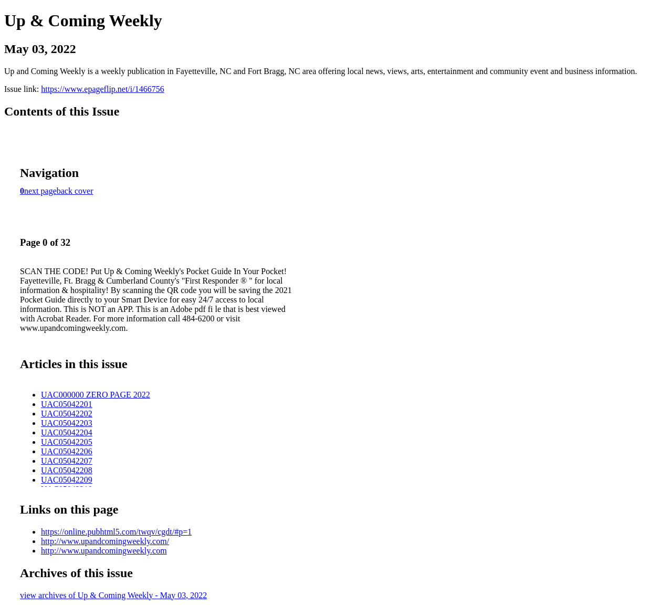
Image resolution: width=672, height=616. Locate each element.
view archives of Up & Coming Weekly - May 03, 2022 (113, 595)
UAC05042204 (67, 432)
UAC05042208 (67, 470)
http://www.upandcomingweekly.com (104, 551)
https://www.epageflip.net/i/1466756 (102, 89)
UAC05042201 (67, 404)
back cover (75, 191)
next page (40, 191)
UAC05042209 (67, 480)
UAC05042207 (67, 461)
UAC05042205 (67, 442)
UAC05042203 (67, 423)
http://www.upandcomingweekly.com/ (105, 541)
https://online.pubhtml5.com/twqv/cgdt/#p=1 (116, 532)
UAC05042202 (67, 414)
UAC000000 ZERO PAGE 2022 (96, 395)
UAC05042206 (67, 451)
